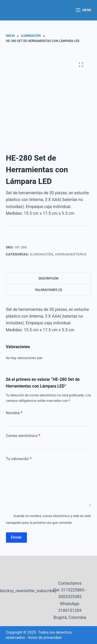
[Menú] (84, 10)
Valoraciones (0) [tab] (49, 290)
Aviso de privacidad (45, 638)
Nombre (14, 413)
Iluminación (42, 254)
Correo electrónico (23, 436)
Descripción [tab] (48, 278)
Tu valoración (19, 459)
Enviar (16, 537)
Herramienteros (71, 254)
